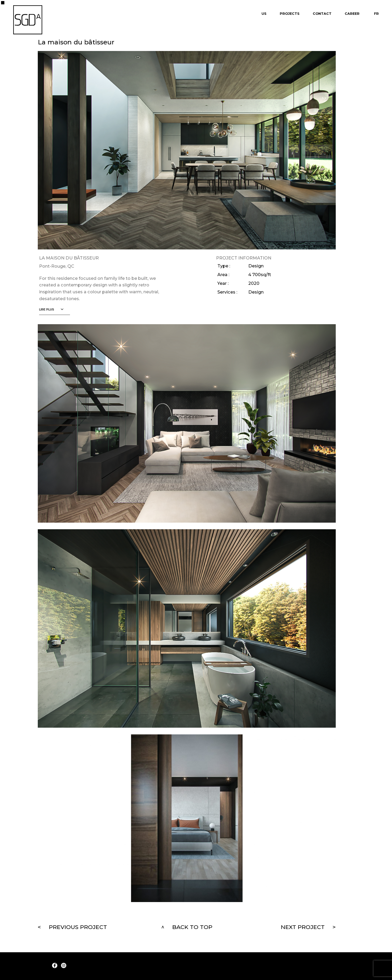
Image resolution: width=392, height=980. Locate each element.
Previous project (78, 927)
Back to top (192, 927)
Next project (303, 927)
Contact (322, 14)
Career (352, 14)
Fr (376, 14)
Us (264, 14)
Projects (290, 14)
